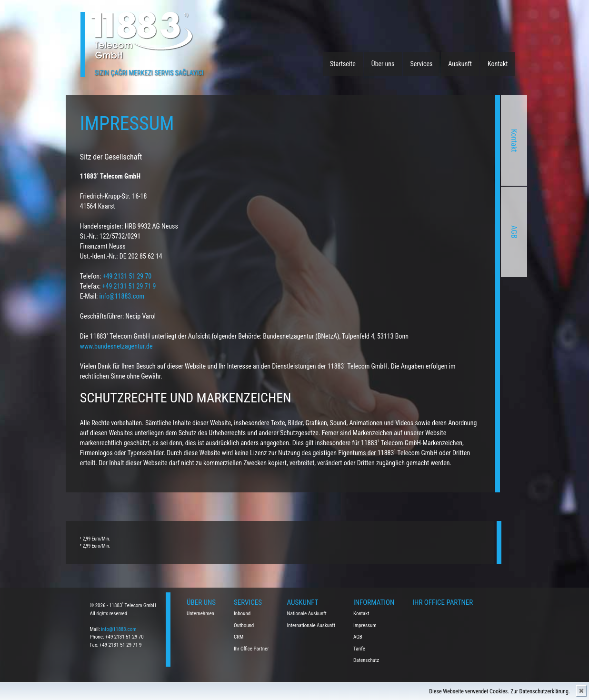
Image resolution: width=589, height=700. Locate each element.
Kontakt (498, 64)
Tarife (359, 649)
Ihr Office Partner (251, 649)
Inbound (242, 614)
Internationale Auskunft (311, 625)
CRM (239, 637)
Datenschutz (366, 660)
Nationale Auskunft (307, 614)
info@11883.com (49, 296)
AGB (441, 232)
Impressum (365, 625)
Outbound (244, 625)
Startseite (343, 64)
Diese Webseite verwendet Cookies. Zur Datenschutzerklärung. (499, 691)
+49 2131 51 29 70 (54, 276)
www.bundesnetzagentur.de (43, 346)
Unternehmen (200, 614)
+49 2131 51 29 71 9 (56, 286)
